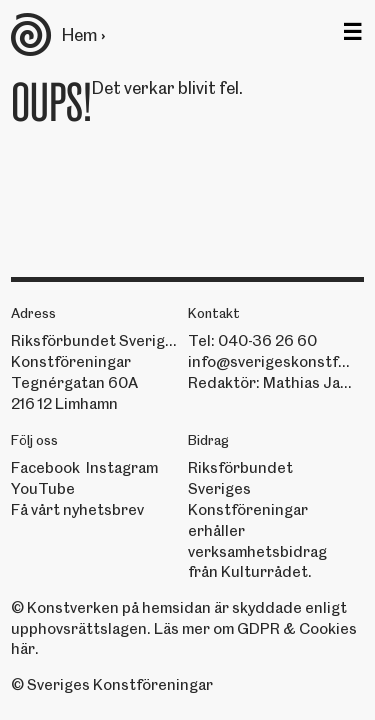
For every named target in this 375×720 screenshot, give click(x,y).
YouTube (43, 489)
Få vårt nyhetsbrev (77, 510)
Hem (79, 35)
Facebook (45, 468)
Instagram (122, 468)
